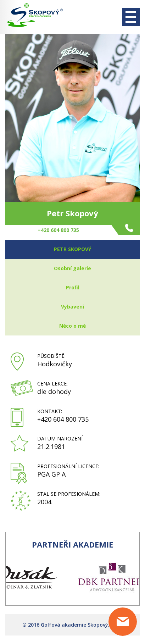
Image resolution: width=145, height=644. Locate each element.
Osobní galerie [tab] (72, 268)
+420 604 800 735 (63, 419)
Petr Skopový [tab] (72, 249)
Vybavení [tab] (72, 307)
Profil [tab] (73, 287)
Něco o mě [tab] (72, 326)
